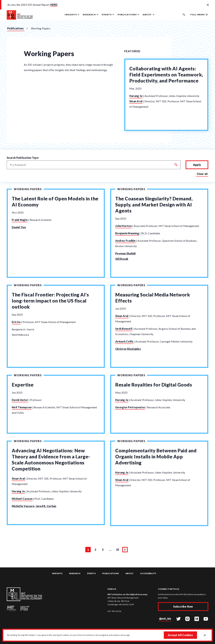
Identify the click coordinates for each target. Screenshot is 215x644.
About (130, 574)
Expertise (23, 387)
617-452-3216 (114, 611)
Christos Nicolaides (128, 350)
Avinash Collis (124, 343)
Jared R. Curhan (46, 510)
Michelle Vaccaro (23, 510)
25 (118, 555)
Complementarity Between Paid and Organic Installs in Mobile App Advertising (156, 461)
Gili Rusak (122, 259)
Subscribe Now (183, 607)
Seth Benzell (124, 330)
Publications (16, 28)
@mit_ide (165, 619)
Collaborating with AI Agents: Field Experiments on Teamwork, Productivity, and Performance (166, 75)
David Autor (20, 403)
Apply (197, 165)
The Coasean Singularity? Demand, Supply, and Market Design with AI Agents (154, 205)
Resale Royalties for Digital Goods (154, 387)
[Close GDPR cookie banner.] (204, 635)
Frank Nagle (20, 220)
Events (91, 574)
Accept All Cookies (180, 635)
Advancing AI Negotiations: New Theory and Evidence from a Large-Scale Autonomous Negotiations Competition (51, 464)
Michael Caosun (22, 503)
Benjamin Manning (127, 233)
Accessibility (148, 574)
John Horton (123, 226)
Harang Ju (136, 96)
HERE (54, 5)
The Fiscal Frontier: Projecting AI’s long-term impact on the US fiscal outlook (50, 302)
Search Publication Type (23, 158)
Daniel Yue (19, 227)
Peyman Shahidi (125, 253)
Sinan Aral (136, 101)
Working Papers (28, 189)
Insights (57, 574)
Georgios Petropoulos (130, 410)
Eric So (16, 323)
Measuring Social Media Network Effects (153, 299)
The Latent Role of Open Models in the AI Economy (55, 202)
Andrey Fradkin (125, 241)
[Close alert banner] (208, 5)
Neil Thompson (22, 410)
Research (75, 574)
